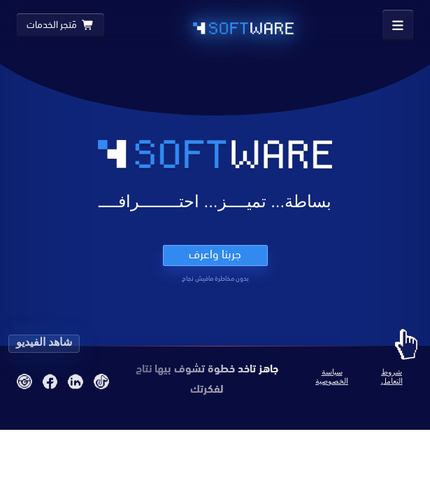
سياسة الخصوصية (332, 376)
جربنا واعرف (215, 254)
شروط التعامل (392, 376)
